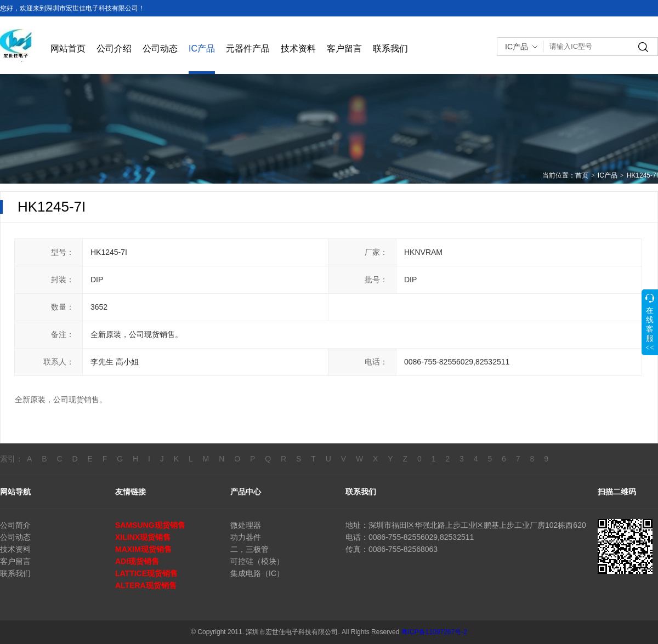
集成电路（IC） (257, 573)
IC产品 (202, 49)
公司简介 (15, 525)
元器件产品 (248, 49)
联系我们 (390, 49)
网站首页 (68, 49)
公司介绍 (114, 49)
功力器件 (246, 537)
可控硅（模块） (257, 561)
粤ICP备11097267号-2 (434, 632)
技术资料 (298, 49)
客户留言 (344, 49)
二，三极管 (249, 549)
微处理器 (246, 525)
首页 (582, 175)
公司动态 (160, 49)
